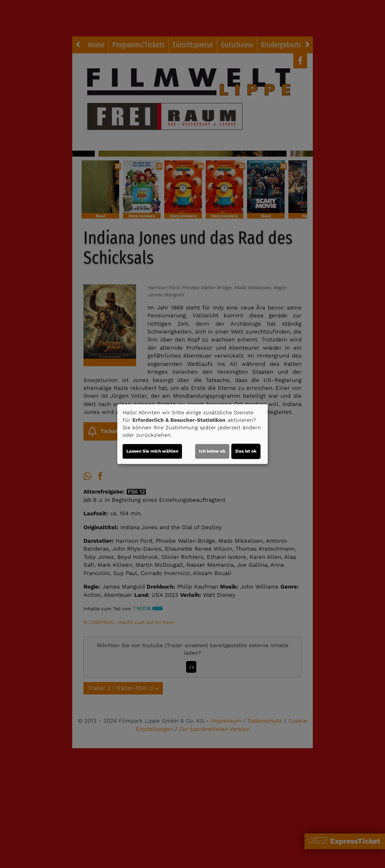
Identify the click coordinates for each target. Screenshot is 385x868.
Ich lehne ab (212, 451)
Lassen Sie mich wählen (152, 451)
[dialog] (192, 434)
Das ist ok (246, 451)
